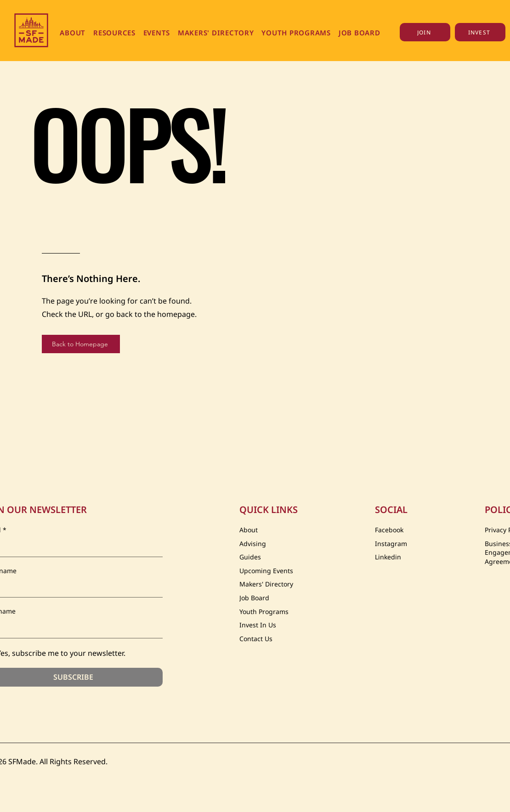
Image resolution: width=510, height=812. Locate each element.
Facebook (389, 530)
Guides (250, 557)
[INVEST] (480, 32)
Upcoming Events (266, 571)
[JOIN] (425, 32)
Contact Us (256, 639)
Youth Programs (264, 612)
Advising (253, 544)
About (249, 530)
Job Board (254, 598)
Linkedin (388, 557)
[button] (73, 33)
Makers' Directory (266, 584)
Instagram (391, 544)
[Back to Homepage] (81, 344)
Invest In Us (258, 625)
